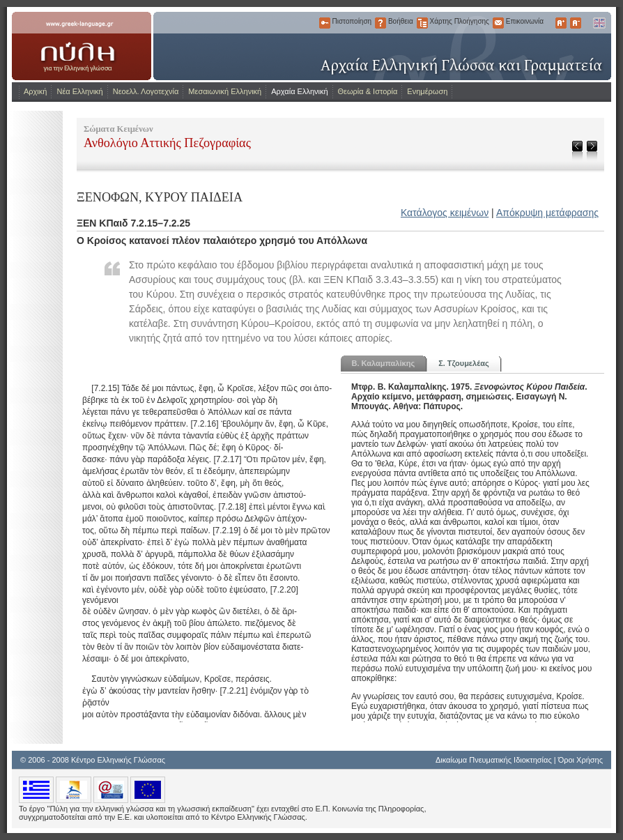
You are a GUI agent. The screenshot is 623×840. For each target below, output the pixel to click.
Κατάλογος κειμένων (445, 213)
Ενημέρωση (427, 91)
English (599, 23)
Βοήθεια (380, 23)
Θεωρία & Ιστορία (368, 91)
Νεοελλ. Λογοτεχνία (146, 91)
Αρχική (35, 91)
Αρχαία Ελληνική (299, 91)
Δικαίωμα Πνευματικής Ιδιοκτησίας (494, 760)
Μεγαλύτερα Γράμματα (561, 23)
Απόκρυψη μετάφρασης (547, 213)
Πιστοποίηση (325, 23)
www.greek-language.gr (82, 46)
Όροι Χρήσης (580, 760)
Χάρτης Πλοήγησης (422, 23)
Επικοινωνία (498, 23)
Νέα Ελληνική (79, 91)
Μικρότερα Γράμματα (576, 23)
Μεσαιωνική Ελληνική (225, 91)
